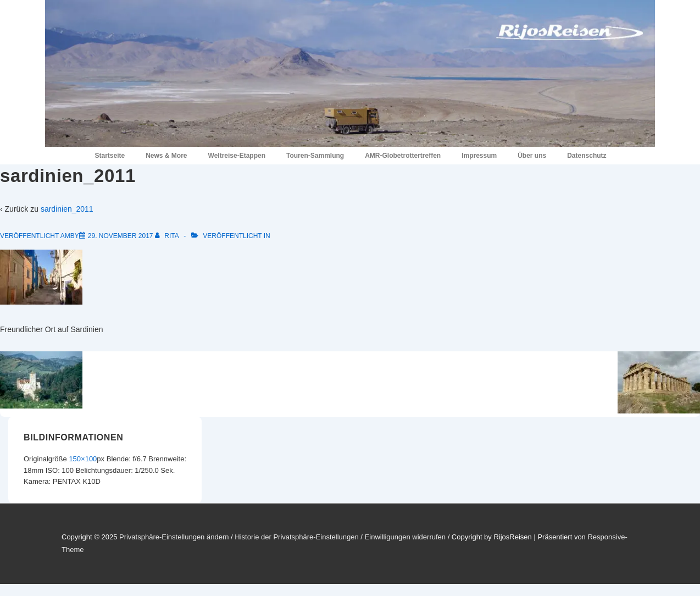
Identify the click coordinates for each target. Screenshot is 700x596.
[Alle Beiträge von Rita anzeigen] (168, 236)
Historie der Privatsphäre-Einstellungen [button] (296, 537)
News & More (166, 156)
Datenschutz (587, 156)
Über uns (532, 156)
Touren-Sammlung (315, 156)
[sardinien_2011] (121, 236)
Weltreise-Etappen (237, 156)
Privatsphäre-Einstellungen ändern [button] (174, 537)
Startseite (110, 156)
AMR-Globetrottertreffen (403, 156)
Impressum (479, 156)
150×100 (83, 459)
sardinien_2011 (67, 209)
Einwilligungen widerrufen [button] (405, 537)
